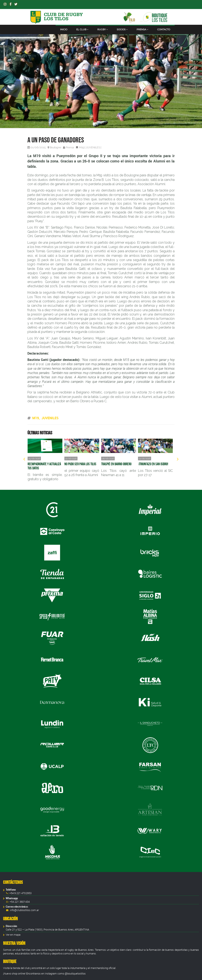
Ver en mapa (13, 935)
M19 (82, 147)
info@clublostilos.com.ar (24, 910)
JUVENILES (93, 147)
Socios (122, 29)
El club (82, 29)
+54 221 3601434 (19, 902)
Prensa (142, 29)
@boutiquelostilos (75, 974)
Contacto (164, 29)
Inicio (64, 29)
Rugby (103, 29)
